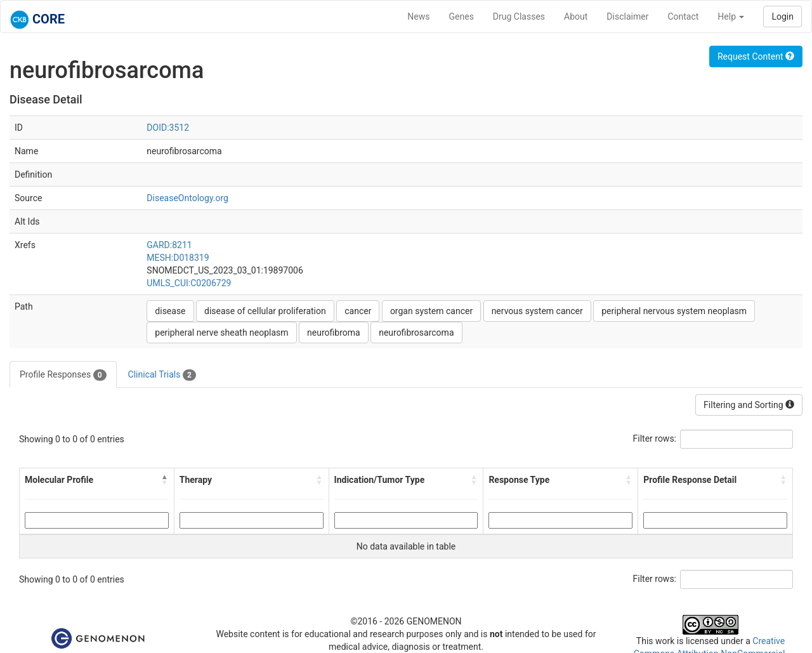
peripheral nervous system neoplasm (674, 311)
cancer (358, 311)
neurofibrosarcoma (416, 333)
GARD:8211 (169, 245)
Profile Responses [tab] (63, 375)
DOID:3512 (168, 128)
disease (170, 311)
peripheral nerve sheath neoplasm (221, 333)
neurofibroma (334, 333)
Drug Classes (519, 16)
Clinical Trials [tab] (162, 375)
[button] (165, 480)
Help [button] (731, 16)
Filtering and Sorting (749, 405)
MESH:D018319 (178, 258)
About (576, 16)
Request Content (756, 56)
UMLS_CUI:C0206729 (189, 283)
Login (783, 16)
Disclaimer (627, 16)
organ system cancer (431, 311)
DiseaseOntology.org (187, 198)
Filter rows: (655, 439)
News (418, 16)
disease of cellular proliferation (265, 311)
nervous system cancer (537, 311)
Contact (683, 16)
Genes (462, 16)
